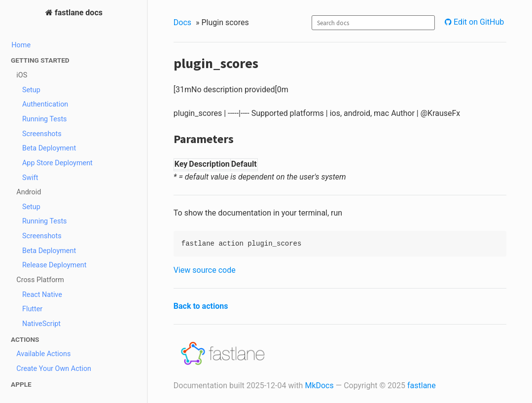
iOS (22, 75)
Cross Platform (40, 280)
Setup (31, 90)
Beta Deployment (49, 148)
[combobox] (373, 23)
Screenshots (42, 134)
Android (29, 192)
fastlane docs (78, 13)
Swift (30, 178)
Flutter (32, 309)
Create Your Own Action (54, 369)
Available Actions (43, 354)
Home (21, 45)
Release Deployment (54, 265)
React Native (42, 295)
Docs (182, 22)
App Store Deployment (57, 163)
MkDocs (319, 385)
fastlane (422, 385)
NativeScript (41, 324)
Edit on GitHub (478, 22)
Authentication (45, 104)
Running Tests (45, 119)
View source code (205, 270)
